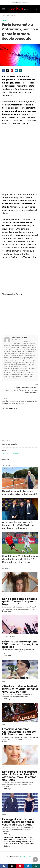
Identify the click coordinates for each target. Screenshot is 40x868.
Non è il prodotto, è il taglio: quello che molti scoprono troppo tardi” (20, 602)
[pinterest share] (12, 70)
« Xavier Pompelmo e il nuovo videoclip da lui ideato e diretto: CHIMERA (20, 402)
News (13, 16)
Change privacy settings (20, 2)
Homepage (5, 16)
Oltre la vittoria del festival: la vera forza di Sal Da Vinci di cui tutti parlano (20, 689)
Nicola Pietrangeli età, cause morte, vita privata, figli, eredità (20, 493)
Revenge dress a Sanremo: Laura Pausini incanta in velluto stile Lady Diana (19, 822)
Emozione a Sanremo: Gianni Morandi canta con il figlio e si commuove (19, 732)
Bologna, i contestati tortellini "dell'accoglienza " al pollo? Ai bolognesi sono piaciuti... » (21, 390)
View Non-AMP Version (26, 856)
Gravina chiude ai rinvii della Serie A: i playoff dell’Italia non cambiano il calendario (19, 525)
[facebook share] (4, 70)
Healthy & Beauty (9, 637)
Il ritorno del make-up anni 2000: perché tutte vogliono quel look (20, 644)
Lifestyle (5, 767)
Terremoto (16, 453)
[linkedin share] (16, 70)
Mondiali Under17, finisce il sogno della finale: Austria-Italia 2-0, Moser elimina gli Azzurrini (20, 559)
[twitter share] (8, 70)
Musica (5, 682)
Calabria (5, 453)
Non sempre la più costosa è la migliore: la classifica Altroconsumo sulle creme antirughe (20, 776)
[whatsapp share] (21, 70)
